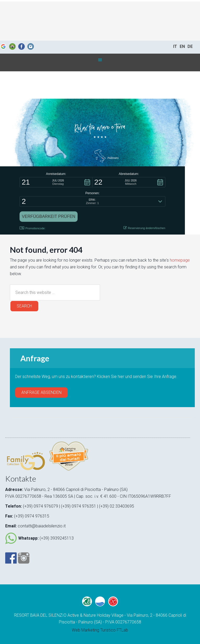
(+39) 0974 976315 (32, 516)
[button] (56, 182)
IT (175, 46)
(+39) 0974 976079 (40, 506)
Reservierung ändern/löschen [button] (144, 228)
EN (182, 46)
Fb (21, 46)
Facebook (11, 558)
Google (3, 46)
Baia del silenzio (100, 21)
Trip (12, 46)
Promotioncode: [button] (32, 228)
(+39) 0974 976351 (79, 506)
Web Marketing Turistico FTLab (100, 630)
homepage (180, 260)
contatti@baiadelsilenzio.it (42, 526)
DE (190, 46)
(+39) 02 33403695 (117, 506)
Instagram (31, 46)
